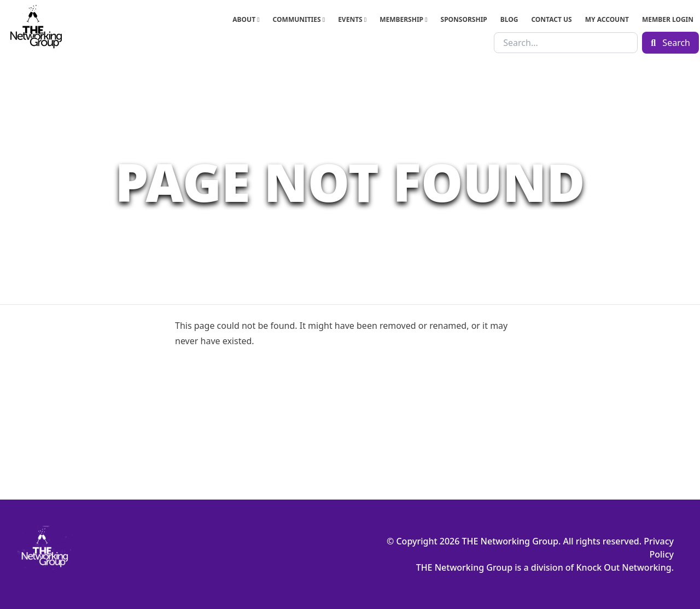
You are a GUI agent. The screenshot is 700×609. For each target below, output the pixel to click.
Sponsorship (464, 19)
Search (670, 43)
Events (352, 19)
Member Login (668, 19)
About (246, 19)
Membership (403, 19)
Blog (509, 19)
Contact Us (551, 19)
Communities (299, 19)
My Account (607, 19)
